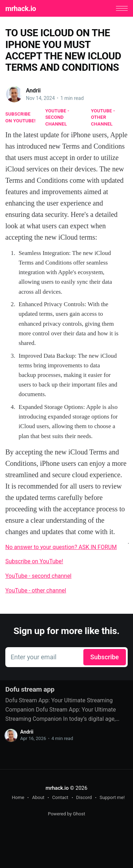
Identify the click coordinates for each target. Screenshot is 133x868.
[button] (122, 8)
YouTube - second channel (57, 117)
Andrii (33, 90)
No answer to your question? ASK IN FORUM (61, 547)
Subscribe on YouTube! (20, 117)
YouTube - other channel (103, 117)
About (38, 797)
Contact (60, 797)
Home (18, 797)
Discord (84, 797)
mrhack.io (21, 9)
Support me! (112, 797)
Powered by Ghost (66, 814)
